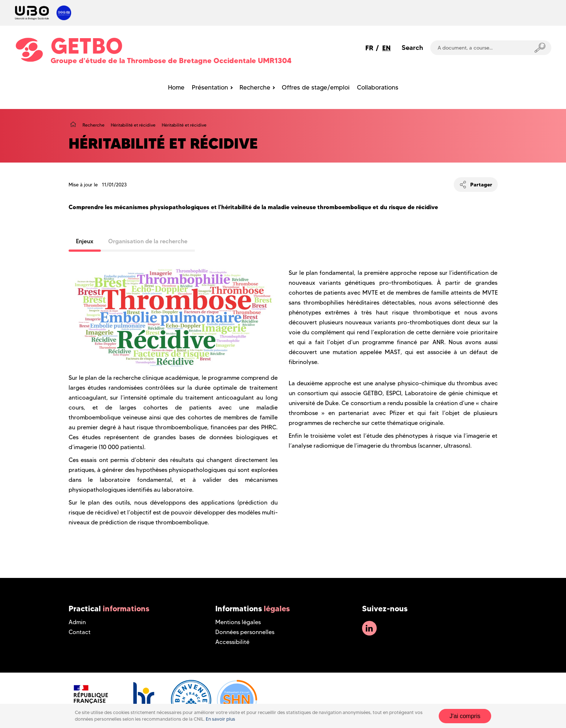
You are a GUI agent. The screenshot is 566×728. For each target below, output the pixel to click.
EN (386, 48)
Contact (80, 632)
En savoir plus (220, 719)
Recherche (94, 125)
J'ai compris (465, 716)
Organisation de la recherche (148, 241)
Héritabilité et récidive (133, 125)
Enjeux (85, 241)
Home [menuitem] (176, 87)
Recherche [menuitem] (255, 87)
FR (369, 48)
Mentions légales (238, 622)
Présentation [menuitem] (210, 87)
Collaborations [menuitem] (378, 87)
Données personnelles (245, 632)
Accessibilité (232, 642)
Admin (77, 622)
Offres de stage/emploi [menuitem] (316, 87)
